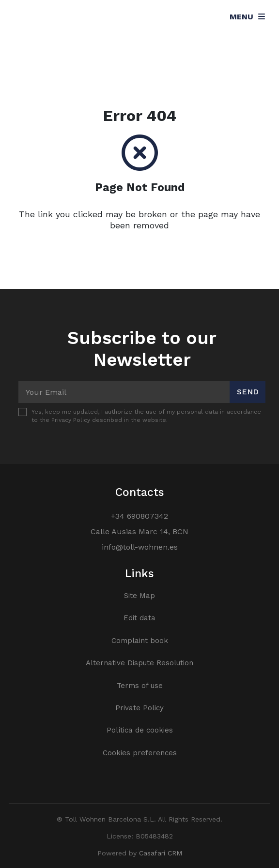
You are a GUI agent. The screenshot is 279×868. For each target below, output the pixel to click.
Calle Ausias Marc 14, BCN (139, 531)
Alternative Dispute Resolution (139, 663)
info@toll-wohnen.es (140, 547)
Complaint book (140, 641)
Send (248, 392)
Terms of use (140, 686)
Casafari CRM (161, 853)
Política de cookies (140, 730)
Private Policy (139, 708)
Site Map (139, 596)
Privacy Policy (71, 420)
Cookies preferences (140, 753)
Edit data (139, 618)
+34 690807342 (139, 516)
